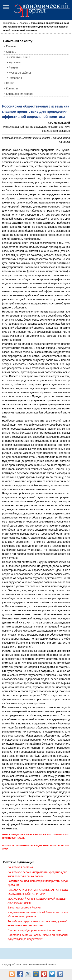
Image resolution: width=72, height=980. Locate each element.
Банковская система (20, 867)
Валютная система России (24, 907)
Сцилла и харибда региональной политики (34, 930)
